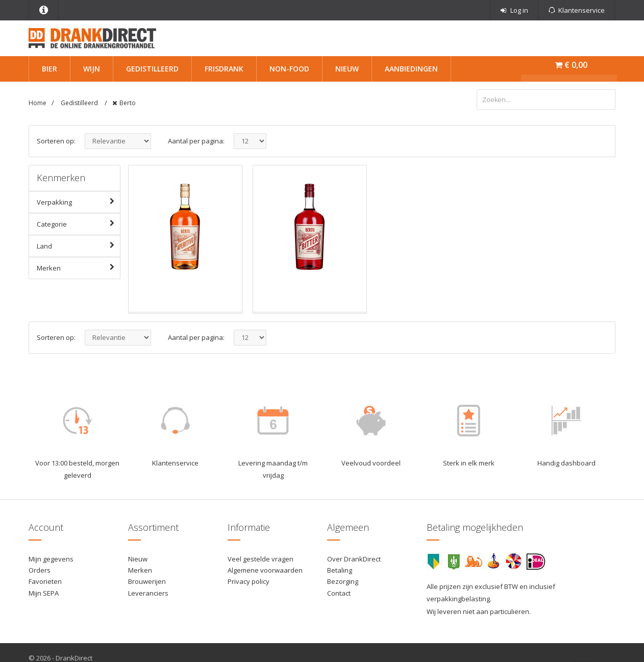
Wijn (92, 69)
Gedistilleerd (152, 69)
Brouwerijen (147, 581)
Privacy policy (249, 581)
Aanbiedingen (411, 69)
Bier (49, 69)
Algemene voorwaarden (265, 570)
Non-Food (289, 69)
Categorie (78, 224)
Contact (339, 593)
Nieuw (347, 69)
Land (78, 246)
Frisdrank (224, 69)
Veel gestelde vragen (261, 559)
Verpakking (78, 202)
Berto (128, 103)
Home (38, 103)
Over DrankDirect (354, 559)
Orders (40, 570)
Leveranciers (148, 593)
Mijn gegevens (51, 559)
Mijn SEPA (44, 593)
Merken (78, 267)
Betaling (340, 570)
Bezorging (343, 581)
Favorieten (45, 581)
